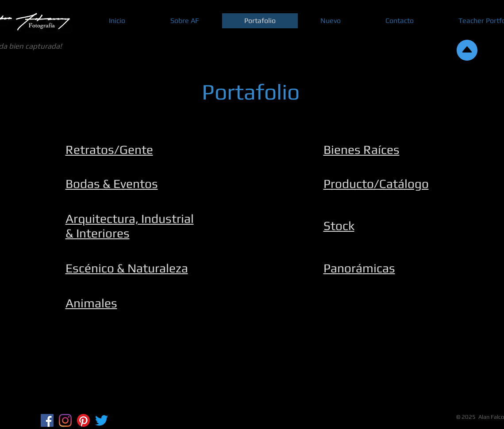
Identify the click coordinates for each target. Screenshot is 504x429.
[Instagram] (65, 420)
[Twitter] (102, 420)
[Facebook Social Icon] (47, 420)
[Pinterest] (83, 420)
